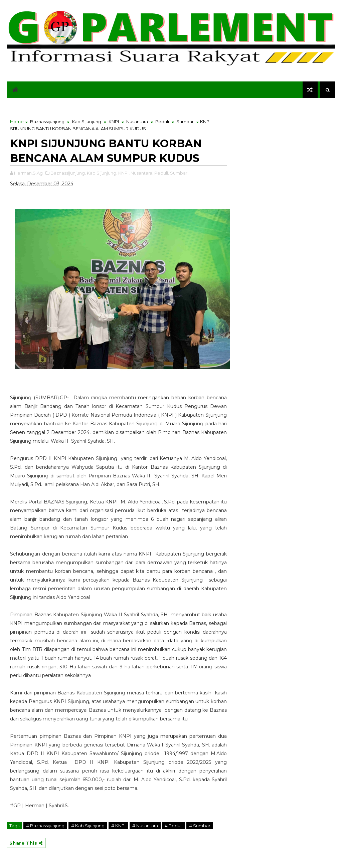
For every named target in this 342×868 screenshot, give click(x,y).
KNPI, (124, 173)
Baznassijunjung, (68, 173)
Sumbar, (179, 173)
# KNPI (118, 826)
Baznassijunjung (47, 122)
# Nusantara (145, 826)
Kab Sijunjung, (102, 173)
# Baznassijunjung (45, 826)
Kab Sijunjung (87, 122)
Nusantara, (142, 173)
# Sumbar (200, 826)
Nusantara (137, 122)
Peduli (162, 122)
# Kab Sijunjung (88, 826)
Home (17, 122)
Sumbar (185, 122)
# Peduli (174, 826)
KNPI (114, 122)
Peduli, (162, 173)
